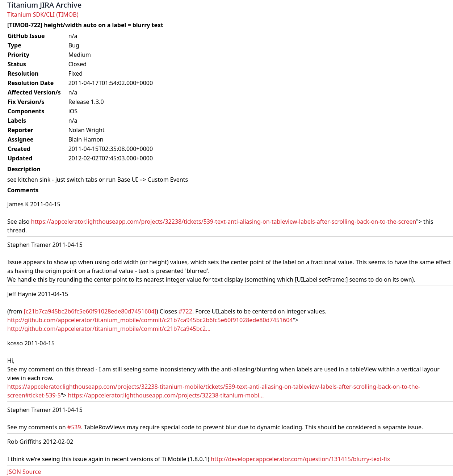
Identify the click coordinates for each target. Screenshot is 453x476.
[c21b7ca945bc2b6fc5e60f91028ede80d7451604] (90, 311)
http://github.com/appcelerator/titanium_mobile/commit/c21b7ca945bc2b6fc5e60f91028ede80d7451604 (150, 320)
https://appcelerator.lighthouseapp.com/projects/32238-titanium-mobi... (166, 395)
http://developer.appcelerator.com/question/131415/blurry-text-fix (300, 459)
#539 (74, 427)
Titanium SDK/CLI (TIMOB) (43, 14)
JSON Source (24, 472)
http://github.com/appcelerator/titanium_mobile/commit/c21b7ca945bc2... (109, 329)
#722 (185, 311)
